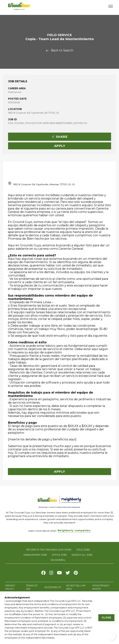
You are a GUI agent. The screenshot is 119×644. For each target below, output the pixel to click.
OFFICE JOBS (59, 555)
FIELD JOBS (83, 550)
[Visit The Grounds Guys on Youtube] (59, 574)
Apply (60, 146)
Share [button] (60, 137)
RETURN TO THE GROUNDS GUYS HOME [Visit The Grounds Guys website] (49, 550)
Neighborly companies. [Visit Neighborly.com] (74, 530)
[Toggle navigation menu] (111, 6)
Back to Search (59, 50)
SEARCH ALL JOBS (82, 555)
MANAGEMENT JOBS (35, 555)
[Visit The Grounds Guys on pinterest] (76, 574)
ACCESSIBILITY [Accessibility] (53, 587)
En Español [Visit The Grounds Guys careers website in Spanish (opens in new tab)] (58, 560)
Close (106, 618)
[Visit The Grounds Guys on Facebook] (43, 574)
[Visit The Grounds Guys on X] (68, 574)
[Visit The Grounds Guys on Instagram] (51, 574)
